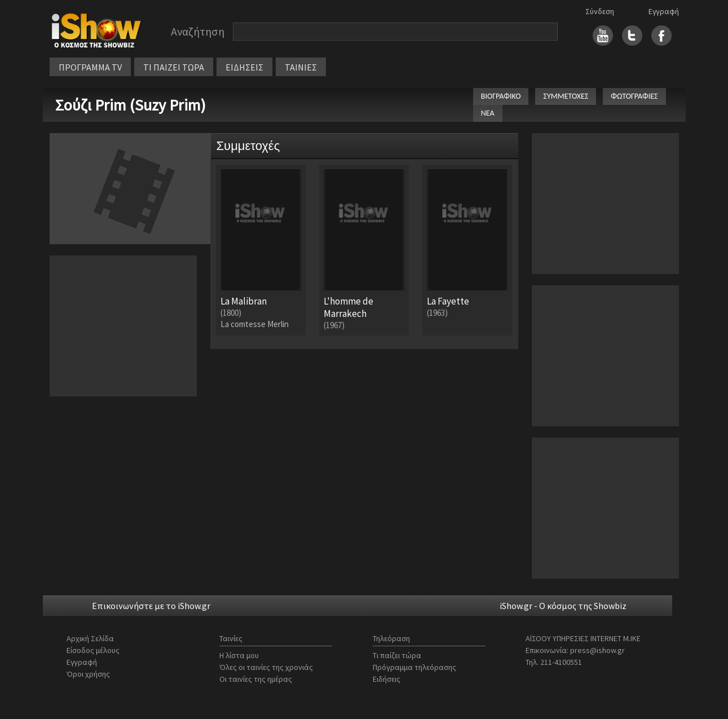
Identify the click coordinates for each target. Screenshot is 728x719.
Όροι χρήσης (88, 674)
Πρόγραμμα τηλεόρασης (414, 667)
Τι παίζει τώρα (397, 655)
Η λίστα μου (239, 655)
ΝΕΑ (488, 113)
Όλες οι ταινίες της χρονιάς (266, 667)
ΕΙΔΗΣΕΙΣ (244, 67)
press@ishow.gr (597, 650)
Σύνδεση (600, 11)
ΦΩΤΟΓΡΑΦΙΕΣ (634, 96)
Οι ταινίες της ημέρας (256, 679)
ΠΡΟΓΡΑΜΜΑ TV (90, 67)
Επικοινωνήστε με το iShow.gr (151, 606)
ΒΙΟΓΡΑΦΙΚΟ (501, 96)
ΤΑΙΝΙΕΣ (301, 67)
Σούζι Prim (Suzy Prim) (131, 105)
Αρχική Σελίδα (90, 638)
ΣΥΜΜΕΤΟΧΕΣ (566, 96)
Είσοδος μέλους (93, 650)
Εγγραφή (664, 11)
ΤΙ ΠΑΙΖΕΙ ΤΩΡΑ (174, 67)
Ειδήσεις (387, 679)
